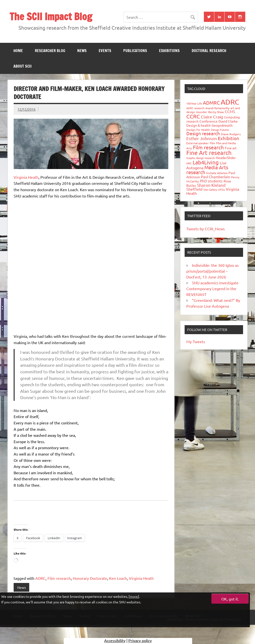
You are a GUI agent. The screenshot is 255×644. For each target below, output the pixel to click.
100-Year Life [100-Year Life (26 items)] (194, 103)
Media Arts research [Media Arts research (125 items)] (207, 170)
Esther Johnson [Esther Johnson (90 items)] (202, 138)
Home (18, 51)
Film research (59, 578)
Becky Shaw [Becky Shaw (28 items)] (216, 112)
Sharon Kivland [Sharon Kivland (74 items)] (211, 185)
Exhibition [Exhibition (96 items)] (228, 138)
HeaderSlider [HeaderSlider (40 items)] (226, 158)
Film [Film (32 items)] (212, 143)
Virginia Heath (26, 177)
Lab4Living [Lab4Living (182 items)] (206, 162)
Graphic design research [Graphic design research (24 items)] (201, 158)
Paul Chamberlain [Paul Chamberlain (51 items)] (216, 177)
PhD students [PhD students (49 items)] (211, 181)
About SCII (23, 66)
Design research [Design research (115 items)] (203, 133)
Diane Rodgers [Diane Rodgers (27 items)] (231, 134)
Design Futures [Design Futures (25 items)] (220, 130)
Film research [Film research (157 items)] (208, 147)
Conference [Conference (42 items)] (208, 121)
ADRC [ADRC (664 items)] (230, 102)
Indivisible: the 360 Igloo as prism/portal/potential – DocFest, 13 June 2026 (212, 271)
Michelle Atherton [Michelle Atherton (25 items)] (217, 173)
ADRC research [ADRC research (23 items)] (195, 108)
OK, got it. (230, 599)
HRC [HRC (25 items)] (189, 163)
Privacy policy (140, 640)
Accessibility (115, 640)
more (134, 596)
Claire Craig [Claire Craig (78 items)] (212, 117)
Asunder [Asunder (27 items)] (202, 112)
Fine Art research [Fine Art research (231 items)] (209, 153)
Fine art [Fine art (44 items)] (231, 148)
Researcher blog (50, 51)
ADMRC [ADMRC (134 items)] (211, 103)
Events (105, 51)
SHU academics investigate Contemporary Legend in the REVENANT (212, 288)
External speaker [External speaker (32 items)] (198, 143)
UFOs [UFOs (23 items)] (221, 189)
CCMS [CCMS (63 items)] (230, 111)
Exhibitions (169, 51)
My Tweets (196, 341)
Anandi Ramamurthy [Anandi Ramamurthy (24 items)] (217, 108)
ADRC (40, 578)
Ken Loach (118, 578)
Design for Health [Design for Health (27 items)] (198, 130)
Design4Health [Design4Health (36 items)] (222, 125)
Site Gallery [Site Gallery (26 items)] (210, 189)
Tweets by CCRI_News (206, 229)
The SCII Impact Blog (51, 16)
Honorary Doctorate (90, 578)
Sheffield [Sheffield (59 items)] (194, 189)
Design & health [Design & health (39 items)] (198, 125)
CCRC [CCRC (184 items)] (193, 116)
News (82, 51)
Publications (135, 51)
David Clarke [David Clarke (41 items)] (228, 121)
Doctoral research (209, 51)
